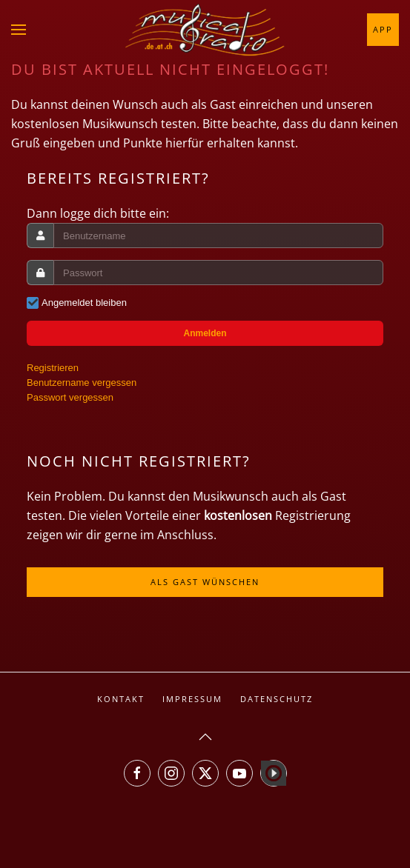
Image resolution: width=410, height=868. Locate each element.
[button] (19, 30)
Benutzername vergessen (82, 383)
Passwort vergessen (70, 397)
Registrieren (53, 368)
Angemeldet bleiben (84, 303)
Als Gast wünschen (205, 582)
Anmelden (205, 333)
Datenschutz (277, 699)
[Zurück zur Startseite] (205, 30)
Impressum (192, 699)
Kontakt (121, 699)
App (383, 29)
